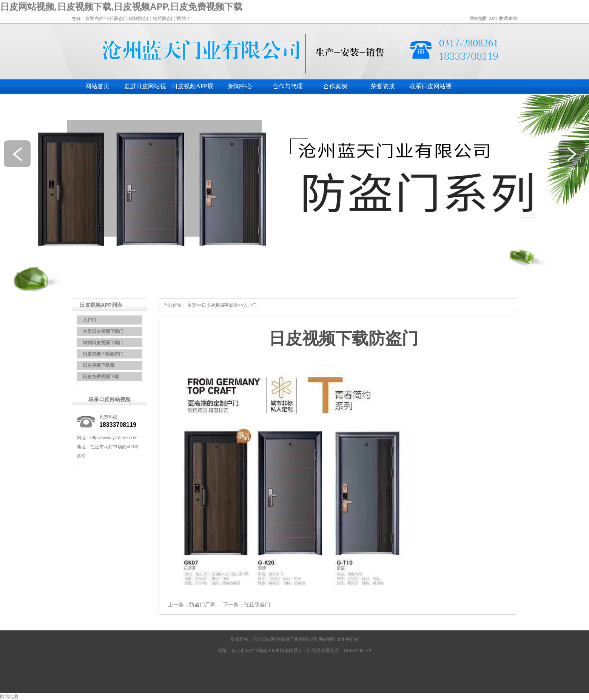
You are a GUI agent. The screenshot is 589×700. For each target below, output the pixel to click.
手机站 (352, 639)
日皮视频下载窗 (99, 365)
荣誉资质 (383, 86)
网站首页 (97, 86)
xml (341, 639)
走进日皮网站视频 (145, 89)
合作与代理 (288, 86)
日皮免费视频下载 (101, 377)
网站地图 (478, 18)
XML (493, 18)
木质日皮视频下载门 (103, 331)
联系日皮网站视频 (430, 89)
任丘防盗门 (257, 605)
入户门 (89, 320)
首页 (192, 305)
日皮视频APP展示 (192, 89)
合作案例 (335, 86)
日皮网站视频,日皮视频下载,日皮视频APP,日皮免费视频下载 (121, 7)
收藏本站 (508, 18)
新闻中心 (240, 86)
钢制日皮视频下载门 (103, 343)
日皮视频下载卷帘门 (103, 354)
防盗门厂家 (202, 605)
